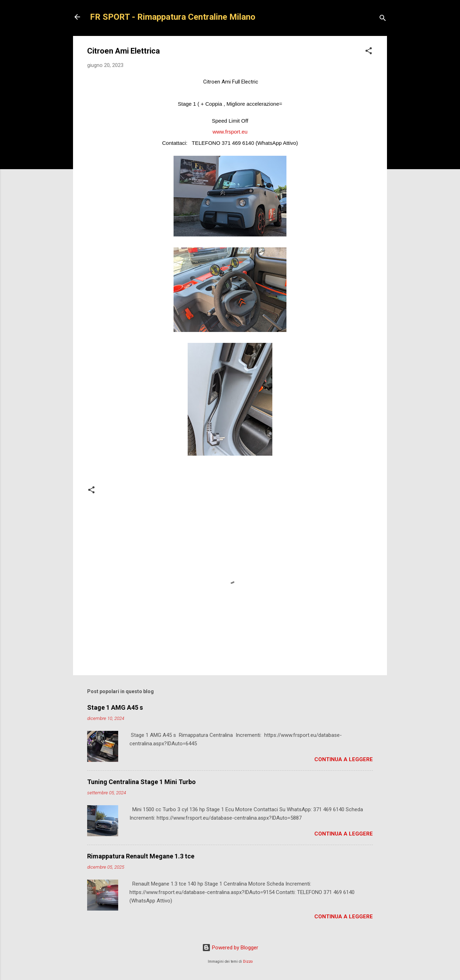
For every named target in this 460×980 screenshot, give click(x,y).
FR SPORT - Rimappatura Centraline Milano (173, 17)
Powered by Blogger (230, 948)
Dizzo (248, 961)
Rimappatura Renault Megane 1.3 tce (141, 856)
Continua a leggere (344, 759)
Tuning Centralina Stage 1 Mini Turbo (141, 782)
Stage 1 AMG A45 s (115, 707)
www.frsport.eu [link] (230, 132)
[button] (369, 52)
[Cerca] (383, 19)
